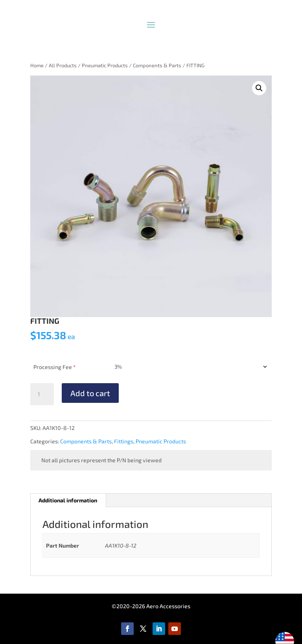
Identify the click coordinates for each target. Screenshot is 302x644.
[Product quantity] (42, 394)
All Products (63, 65)
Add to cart (90, 393)
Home (37, 65)
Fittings (124, 441)
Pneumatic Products (105, 65)
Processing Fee (54, 367)
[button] (259, 88)
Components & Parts (157, 65)
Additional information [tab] (68, 500)
